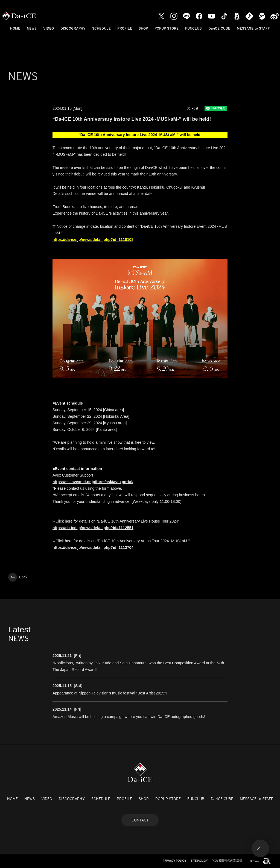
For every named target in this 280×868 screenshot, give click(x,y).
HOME (15, 28)
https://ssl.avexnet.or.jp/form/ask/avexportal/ (93, 482)
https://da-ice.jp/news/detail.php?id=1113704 (93, 547)
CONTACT (140, 820)
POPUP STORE (167, 28)
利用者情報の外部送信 (227, 860)
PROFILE (125, 28)
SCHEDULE (101, 28)
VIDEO (49, 28)
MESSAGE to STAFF (253, 28)
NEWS (32, 28)
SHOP (143, 28)
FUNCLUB (193, 28)
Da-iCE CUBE (219, 28)
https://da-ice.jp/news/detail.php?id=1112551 (93, 528)
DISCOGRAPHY (73, 28)
